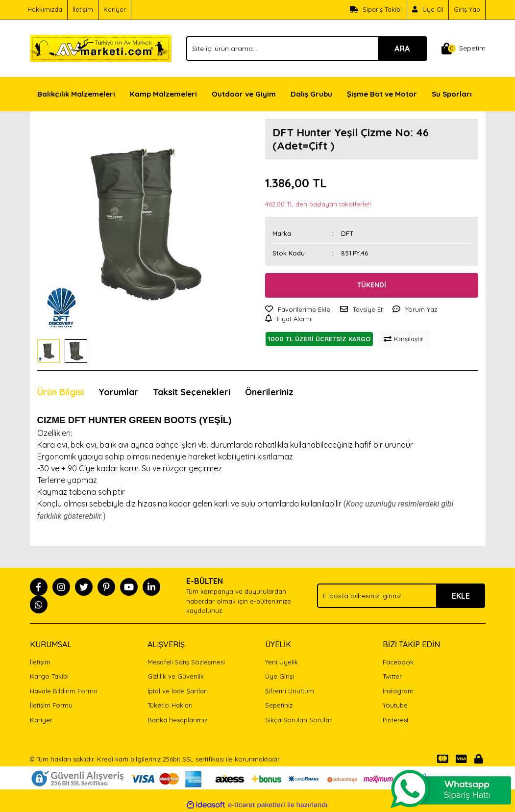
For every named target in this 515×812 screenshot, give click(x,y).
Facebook (398, 662)
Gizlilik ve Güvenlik (176, 676)
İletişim (83, 9)
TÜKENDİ (372, 285)
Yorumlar (118, 392)
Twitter (392, 676)
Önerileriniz (269, 392)
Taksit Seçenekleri (192, 392)
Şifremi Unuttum (290, 691)
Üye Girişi (280, 676)
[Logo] (101, 48)
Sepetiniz (279, 705)
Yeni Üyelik (282, 662)
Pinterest (396, 720)
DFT (347, 233)
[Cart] (464, 49)
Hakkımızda (45, 9)
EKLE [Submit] (461, 596)
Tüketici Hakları (170, 705)
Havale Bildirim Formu (64, 691)
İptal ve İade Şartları (178, 691)
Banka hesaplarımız (177, 720)
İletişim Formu (51, 705)
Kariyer (115, 9)
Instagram (398, 691)
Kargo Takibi (49, 676)
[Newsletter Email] (401, 596)
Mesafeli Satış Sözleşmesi (186, 662)
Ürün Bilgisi (61, 392)
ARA (402, 49)
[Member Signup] (428, 10)
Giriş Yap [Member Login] (467, 9)
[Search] (306, 49)
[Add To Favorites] (298, 310)
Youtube (395, 705)
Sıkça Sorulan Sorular (298, 720)
